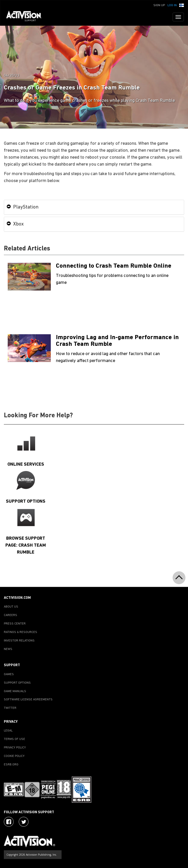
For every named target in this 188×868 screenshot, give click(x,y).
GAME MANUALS (15, 691)
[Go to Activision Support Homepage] (27, 17)
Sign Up (159, 5)
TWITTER (10, 708)
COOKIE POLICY (14, 756)
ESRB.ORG (11, 765)
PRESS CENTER (15, 624)
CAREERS (11, 615)
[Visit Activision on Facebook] (9, 822)
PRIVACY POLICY (15, 748)
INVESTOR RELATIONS (19, 641)
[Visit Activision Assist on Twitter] (24, 822)
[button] (182, 5)
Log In (172, 5)
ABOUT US (11, 607)
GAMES (9, 674)
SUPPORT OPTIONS (17, 683)
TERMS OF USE (14, 739)
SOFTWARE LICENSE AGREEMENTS (28, 700)
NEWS (8, 649)
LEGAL (8, 731)
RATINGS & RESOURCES (21, 632)
